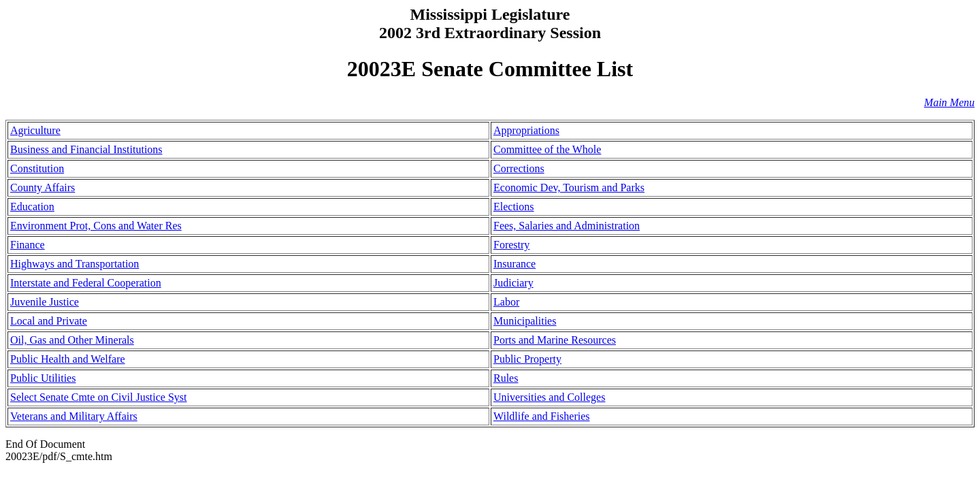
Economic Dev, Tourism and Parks (569, 187)
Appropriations (526, 130)
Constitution (37, 168)
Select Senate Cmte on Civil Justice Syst (99, 397)
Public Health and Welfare (68, 359)
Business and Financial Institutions (86, 149)
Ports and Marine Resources (555, 340)
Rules (506, 378)
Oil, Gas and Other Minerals (72, 340)
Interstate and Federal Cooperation (86, 283)
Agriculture (35, 130)
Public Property (527, 359)
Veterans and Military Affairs (74, 416)
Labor (506, 302)
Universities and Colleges (549, 397)
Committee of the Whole (547, 149)
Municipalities (525, 321)
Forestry (511, 245)
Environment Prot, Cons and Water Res (96, 226)
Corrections (519, 168)
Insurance (514, 264)
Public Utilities (43, 378)
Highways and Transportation (75, 264)
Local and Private (49, 321)
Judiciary (513, 283)
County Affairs (43, 187)
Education (32, 207)
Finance (28, 245)
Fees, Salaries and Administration (567, 226)
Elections (514, 207)
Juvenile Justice (45, 302)
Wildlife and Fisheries (542, 416)
